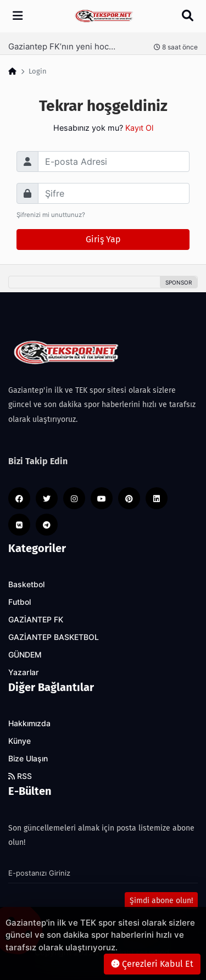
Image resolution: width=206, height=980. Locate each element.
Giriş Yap (103, 239)
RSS (20, 776)
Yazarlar (24, 672)
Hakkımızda (29, 723)
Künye (20, 741)
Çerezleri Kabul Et (152, 964)
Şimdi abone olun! (161, 901)
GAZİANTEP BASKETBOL (54, 637)
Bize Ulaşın (28, 759)
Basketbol (26, 584)
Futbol (20, 602)
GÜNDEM (25, 655)
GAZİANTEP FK (36, 620)
